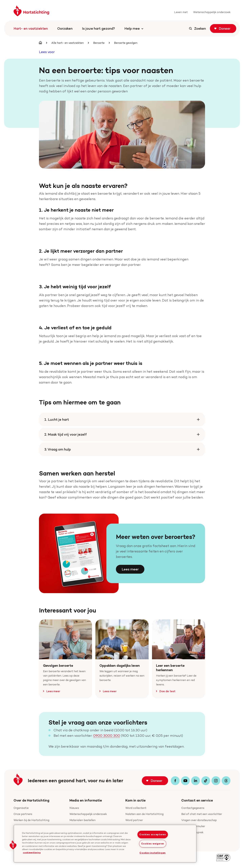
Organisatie (21, 808)
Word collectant (136, 808)
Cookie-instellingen (153, 853)
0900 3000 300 (107, 736)
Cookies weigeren (153, 844)
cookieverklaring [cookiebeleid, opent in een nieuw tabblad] (32, 852)
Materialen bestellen (83, 820)
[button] (13, 845)
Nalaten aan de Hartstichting (144, 814)
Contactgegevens (193, 808)
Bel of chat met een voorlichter (202, 814)
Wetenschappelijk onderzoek (88, 814)
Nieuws (74, 808)
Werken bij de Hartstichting (31, 820)
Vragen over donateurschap (199, 820)
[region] (105, 844)
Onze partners (23, 814)
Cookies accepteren (153, 834)
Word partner (134, 820)
